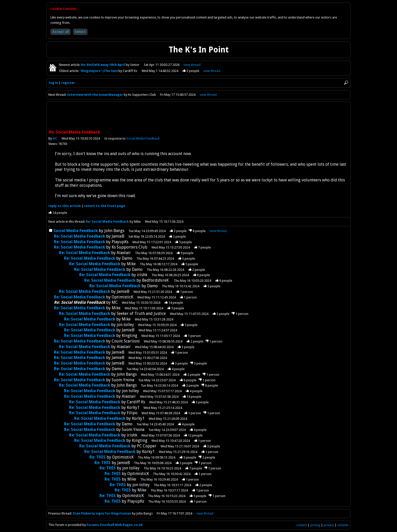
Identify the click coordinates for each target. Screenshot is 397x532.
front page (105, 206)
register (68, 83)
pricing (315, 525)
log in (53, 83)
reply (65, 206)
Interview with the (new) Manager (95, 95)
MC (55, 138)
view (192, 65)
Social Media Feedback (143, 138)
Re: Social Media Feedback (107, 222)
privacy (329, 525)
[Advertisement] (198, 116)
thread (218, 231)
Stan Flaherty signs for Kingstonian (102, 513)
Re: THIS (97, 457)
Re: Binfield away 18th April (103, 65)
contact (302, 525)
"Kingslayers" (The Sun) (99, 71)
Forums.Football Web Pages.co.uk (115, 525)
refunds (343, 525)
